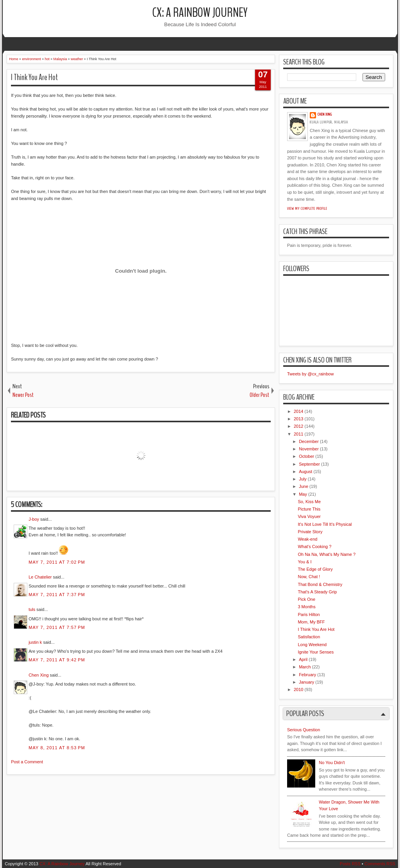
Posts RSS (350, 864)
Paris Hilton (309, 614)
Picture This (309, 509)
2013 (298, 419)
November (309, 449)
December (309, 441)
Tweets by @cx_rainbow (310, 374)
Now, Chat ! (309, 577)
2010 (298, 689)
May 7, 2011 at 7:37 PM (57, 595)
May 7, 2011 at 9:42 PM (57, 660)
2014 (298, 411)
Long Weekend (312, 645)
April (303, 659)
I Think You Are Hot (34, 77)
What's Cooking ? (314, 547)
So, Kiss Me (309, 502)
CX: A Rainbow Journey (200, 13)
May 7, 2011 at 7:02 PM (57, 562)
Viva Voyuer (309, 516)
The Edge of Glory (315, 569)
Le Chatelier (40, 577)
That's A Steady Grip (317, 592)
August (305, 472)
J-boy (34, 519)
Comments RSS (380, 864)
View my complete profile (307, 209)
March (305, 667)
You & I (304, 562)
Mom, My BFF (311, 622)
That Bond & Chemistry (320, 584)
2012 (298, 426)
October (306, 456)
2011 (298, 434)
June (304, 486)
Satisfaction (309, 637)
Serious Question (304, 730)
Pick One (306, 599)
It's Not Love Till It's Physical (325, 524)
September (309, 464)
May (303, 494)
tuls (32, 609)
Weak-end (307, 539)
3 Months (306, 607)
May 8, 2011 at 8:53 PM (57, 748)
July (303, 479)
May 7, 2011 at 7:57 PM (57, 627)
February (307, 675)
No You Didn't (332, 763)
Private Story (310, 532)
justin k (35, 642)
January (306, 682)
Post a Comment (27, 762)
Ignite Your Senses (316, 652)
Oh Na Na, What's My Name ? (327, 554)
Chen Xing (38, 675)
